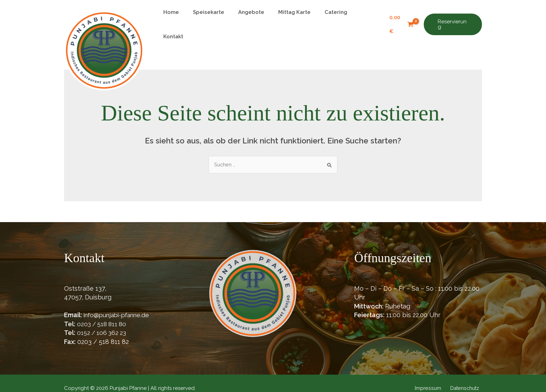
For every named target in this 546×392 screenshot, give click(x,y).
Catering (329, 19)
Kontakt (361, 19)
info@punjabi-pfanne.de (119, 305)
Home (178, 19)
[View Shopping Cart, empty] (399, 19)
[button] (452, 19)
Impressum (432, 378)
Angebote (252, 19)
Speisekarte (212, 19)
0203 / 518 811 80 (103, 313)
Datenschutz (466, 378)
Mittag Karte (291, 19)
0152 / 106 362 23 (103, 323)
